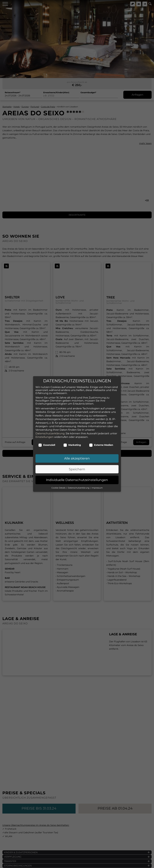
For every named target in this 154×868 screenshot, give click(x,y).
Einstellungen (44, 323)
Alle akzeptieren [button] (77, 345)
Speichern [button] (77, 356)
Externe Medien (101, 331)
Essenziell (47, 331)
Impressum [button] (97, 374)
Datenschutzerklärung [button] (79, 374)
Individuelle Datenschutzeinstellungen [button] (77, 366)
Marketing (72, 331)
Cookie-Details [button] (59, 374)
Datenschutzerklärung (50, 320)
